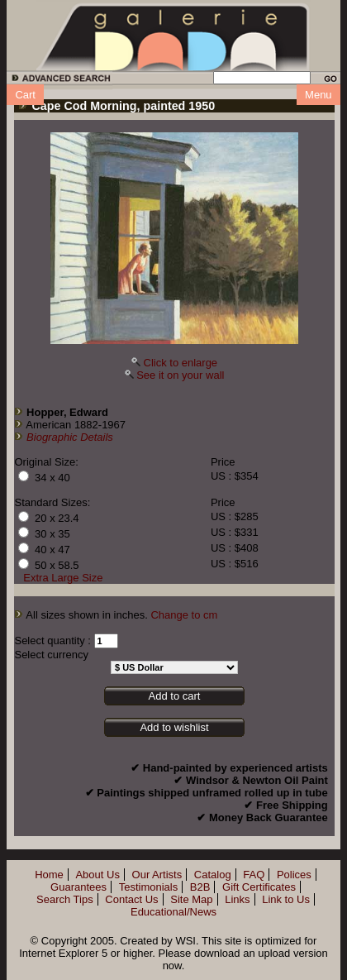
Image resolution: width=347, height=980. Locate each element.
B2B (200, 887)
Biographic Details (70, 437)
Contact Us (131, 899)
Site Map (191, 899)
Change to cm (184, 615)
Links (237, 899)
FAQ (254, 875)
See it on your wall (180, 375)
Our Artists (157, 875)
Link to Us (286, 899)
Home (49, 875)
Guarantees (78, 887)
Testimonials (149, 887)
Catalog (213, 875)
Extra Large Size (63, 578)
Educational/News (173, 912)
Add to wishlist (174, 727)
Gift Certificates (259, 887)
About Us (97, 875)
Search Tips (65, 899)
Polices (294, 875)
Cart (25, 95)
